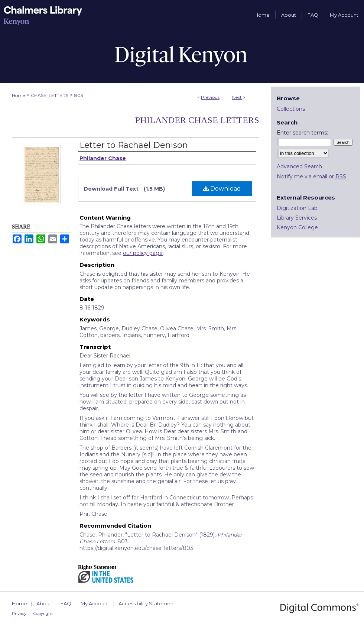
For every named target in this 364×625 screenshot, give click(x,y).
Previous (210, 97)
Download (222, 189)
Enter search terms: (302, 133)
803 (79, 95)
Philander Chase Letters (197, 120)
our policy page (143, 253)
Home (18, 95)
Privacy (19, 613)
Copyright (43, 613)
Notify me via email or (311, 177)
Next (237, 97)
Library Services (297, 218)
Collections (291, 109)
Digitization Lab (297, 208)
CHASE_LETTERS (50, 95)
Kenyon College (297, 227)
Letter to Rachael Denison (134, 145)
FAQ (66, 603)
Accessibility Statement (147, 603)
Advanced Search (299, 166)
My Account (95, 603)
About (44, 603)
